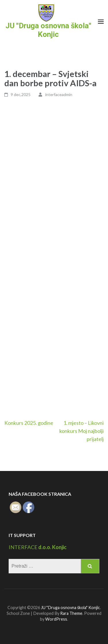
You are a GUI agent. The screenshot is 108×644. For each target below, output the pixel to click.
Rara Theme (71, 613)
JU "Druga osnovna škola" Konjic (48, 30)
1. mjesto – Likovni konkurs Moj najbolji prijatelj (82, 431)
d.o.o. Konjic (52, 547)
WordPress (56, 619)
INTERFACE (23, 547)
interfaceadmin (59, 94)
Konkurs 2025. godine (29, 423)
